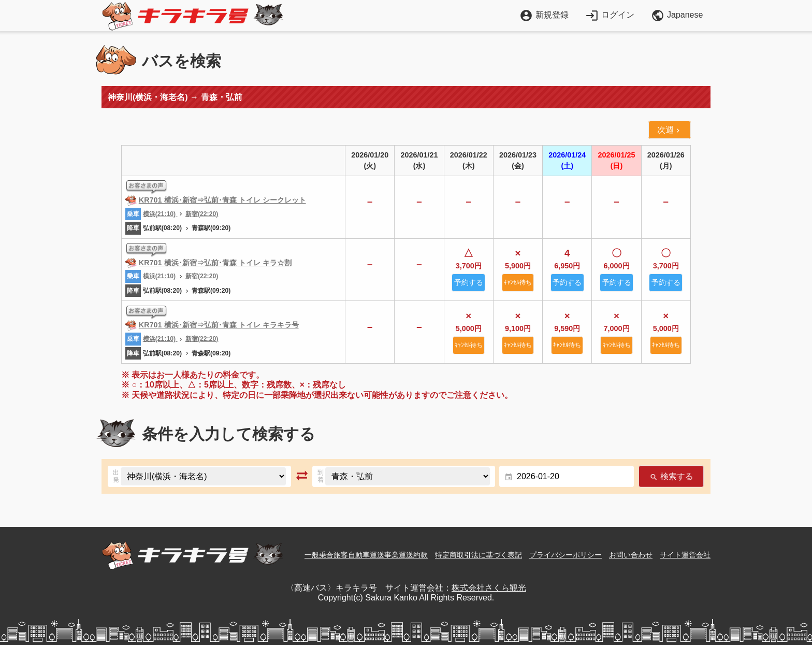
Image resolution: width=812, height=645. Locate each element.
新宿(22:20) (202, 214)
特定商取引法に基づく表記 (479, 555)
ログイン (610, 15)
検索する (671, 476)
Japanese (677, 16)
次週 (670, 130)
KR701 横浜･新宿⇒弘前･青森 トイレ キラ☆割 (215, 263)
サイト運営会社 (685, 555)
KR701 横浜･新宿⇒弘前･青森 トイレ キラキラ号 (219, 325)
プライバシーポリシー (565, 555)
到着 (321, 476)
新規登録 (544, 15)
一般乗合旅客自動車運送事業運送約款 (366, 555)
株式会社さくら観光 (489, 588)
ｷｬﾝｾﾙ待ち (518, 282)
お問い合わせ (631, 555)
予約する (469, 282)
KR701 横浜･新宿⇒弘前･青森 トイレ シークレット (222, 200)
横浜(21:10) (160, 214)
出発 (116, 476)
